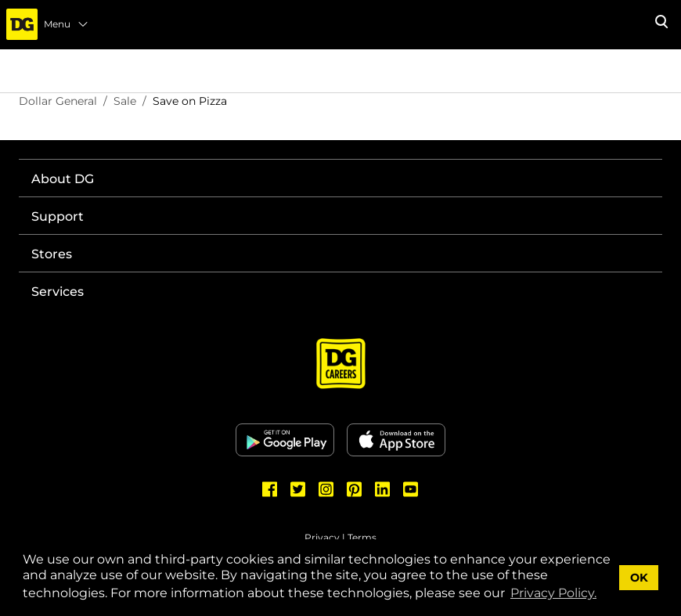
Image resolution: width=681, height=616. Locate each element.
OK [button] (639, 578)
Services (58, 292)
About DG (63, 179)
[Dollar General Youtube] (411, 489)
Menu (67, 24)
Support (58, 216)
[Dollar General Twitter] (298, 489)
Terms (362, 537)
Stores (52, 254)
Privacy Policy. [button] (553, 593)
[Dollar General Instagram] (326, 489)
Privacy (322, 537)
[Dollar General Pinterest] (355, 489)
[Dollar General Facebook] (270, 489)
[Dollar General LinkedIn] (383, 489)
